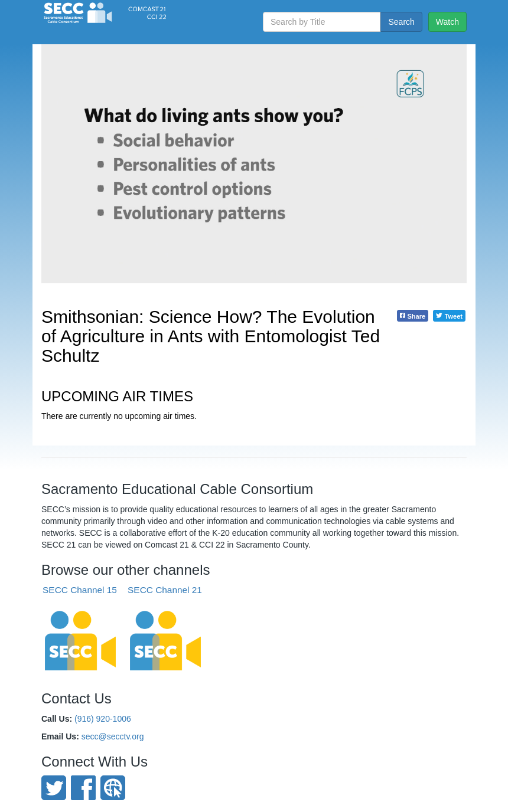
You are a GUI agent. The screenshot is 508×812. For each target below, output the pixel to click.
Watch (447, 22)
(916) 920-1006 (103, 719)
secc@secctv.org (113, 736)
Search (401, 22)
